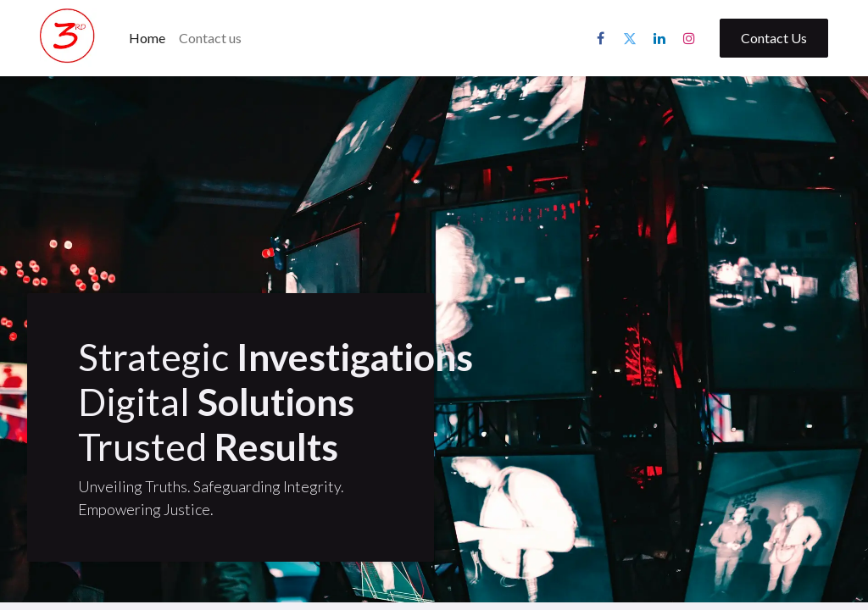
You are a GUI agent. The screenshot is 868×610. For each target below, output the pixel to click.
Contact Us (774, 38)
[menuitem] (147, 38)
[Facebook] (600, 38)
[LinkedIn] (659, 38)
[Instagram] (689, 38)
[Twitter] (630, 38)
